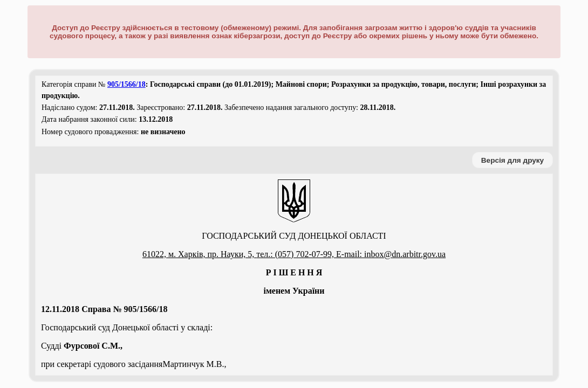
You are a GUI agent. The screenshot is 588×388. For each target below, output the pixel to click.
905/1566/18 (127, 84)
